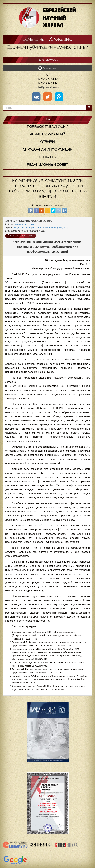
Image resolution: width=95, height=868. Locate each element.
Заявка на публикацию (48, 39)
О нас (47, 119)
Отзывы (48, 142)
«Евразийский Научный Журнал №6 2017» (41, 228)
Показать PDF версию (21, 236)
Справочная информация (48, 150)
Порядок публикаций (47, 127)
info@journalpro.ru (47, 87)
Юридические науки (25, 224)
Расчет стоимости (47, 60)
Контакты (47, 157)
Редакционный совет (47, 165)
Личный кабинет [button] (48, 68)
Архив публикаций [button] (48, 134)
